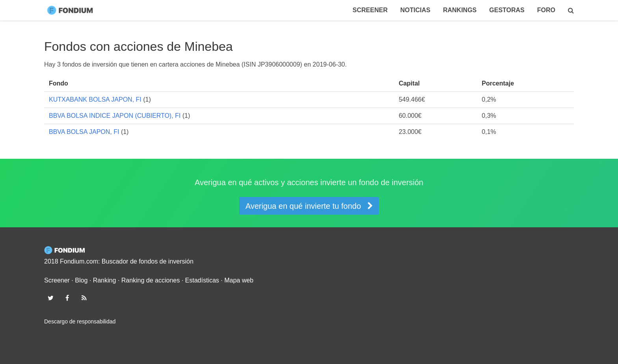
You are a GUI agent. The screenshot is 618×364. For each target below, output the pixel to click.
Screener (370, 10)
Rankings (460, 10)
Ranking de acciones (151, 280)
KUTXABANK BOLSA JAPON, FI (95, 99)
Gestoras (507, 10)
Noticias (415, 10)
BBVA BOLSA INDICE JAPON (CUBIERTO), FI (115, 116)
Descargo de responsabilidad (80, 321)
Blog (81, 280)
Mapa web (239, 280)
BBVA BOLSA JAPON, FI (84, 132)
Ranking (105, 280)
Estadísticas (202, 280)
